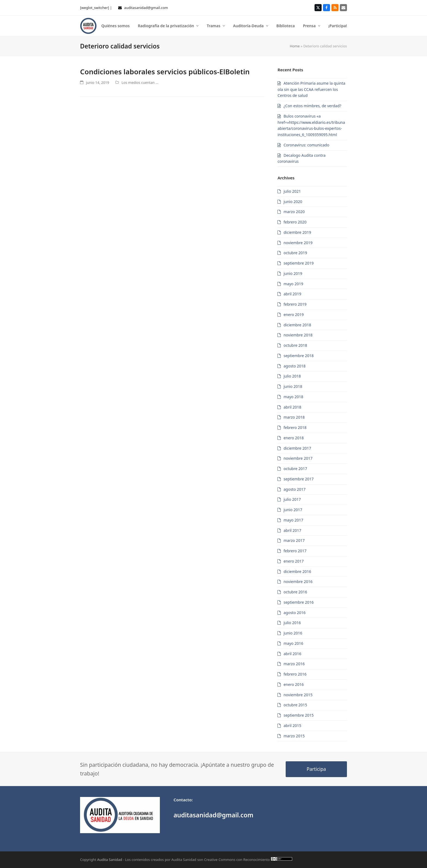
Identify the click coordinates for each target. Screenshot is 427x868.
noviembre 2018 (298, 335)
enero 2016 (294, 684)
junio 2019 (293, 273)
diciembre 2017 (297, 448)
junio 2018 (293, 386)
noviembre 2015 (298, 695)
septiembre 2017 (299, 479)
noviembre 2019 (298, 243)
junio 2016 (293, 633)
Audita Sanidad (110, 860)
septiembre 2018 (299, 356)
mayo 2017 (293, 520)
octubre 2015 (295, 705)
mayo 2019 (293, 284)
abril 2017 (292, 530)
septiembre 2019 (299, 263)
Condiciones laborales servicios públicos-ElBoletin (165, 72)
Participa (316, 769)
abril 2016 (292, 654)
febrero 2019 (295, 304)
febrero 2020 (295, 222)
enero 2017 (294, 561)
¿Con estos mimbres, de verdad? (312, 106)
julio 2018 (292, 376)
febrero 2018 (295, 427)
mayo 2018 (293, 397)
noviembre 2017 (298, 458)
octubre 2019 (295, 253)
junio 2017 (293, 510)
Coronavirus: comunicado (306, 145)
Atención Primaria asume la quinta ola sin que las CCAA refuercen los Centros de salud (311, 89)
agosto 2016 (295, 613)
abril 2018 (292, 407)
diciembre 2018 (297, 325)
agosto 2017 (295, 489)
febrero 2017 (295, 551)
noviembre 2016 (298, 582)
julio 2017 (292, 499)
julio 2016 (292, 623)
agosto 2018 (295, 366)
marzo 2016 (294, 664)
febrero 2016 (295, 674)
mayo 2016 (293, 643)
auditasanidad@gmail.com (146, 8)
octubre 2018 (295, 345)
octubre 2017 (295, 469)
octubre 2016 (295, 592)
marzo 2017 (294, 540)
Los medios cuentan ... (140, 82)
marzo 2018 (294, 417)
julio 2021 (292, 191)
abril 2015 (292, 726)
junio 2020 (293, 202)
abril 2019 (292, 294)
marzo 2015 (294, 736)
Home (295, 46)
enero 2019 (294, 315)
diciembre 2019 (297, 232)
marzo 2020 (294, 212)
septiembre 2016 (299, 602)
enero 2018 (294, 438)
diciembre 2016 (297, 571)
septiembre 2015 (299, 715)
